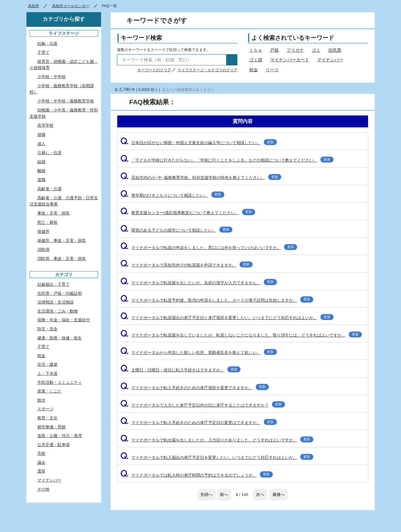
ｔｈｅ (256, 50)
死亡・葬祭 (47, 222)
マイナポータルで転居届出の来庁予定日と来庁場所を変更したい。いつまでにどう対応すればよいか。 (227, 318)
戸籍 (274, 50)
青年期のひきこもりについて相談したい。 (172, 195)
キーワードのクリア (154, 70)
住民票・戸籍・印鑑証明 (60, 293)
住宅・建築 (47, 364)
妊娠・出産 (47, 43)
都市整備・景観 (51, 427)
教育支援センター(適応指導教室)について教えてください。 (188, 213)
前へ (224, 494)
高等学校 (45, 125)
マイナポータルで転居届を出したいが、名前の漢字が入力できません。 (199, 283)
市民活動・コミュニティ (60, 382)
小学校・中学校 (51, 77)
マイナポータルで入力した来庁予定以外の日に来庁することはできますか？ (203, 405)
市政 (41, 453)
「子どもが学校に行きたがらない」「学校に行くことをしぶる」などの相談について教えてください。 (227, 160)
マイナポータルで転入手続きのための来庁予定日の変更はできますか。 (199, 423)
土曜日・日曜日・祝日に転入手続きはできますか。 (180, 370)
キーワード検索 (141, 38)
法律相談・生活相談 (56, 302)
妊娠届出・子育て (54, 284)
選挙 (41, 471)
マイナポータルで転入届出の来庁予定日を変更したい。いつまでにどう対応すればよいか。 (217, 457)
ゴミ (316, 50)
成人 (41, 144)
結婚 (41, 162)
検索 (232, 60)
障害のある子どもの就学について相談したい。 (176, 230)
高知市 (34, 6)
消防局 (43, 250)
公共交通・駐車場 (54, 445)
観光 (41, 400)
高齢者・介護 (49, 189)
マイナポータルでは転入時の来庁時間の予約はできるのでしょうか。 (197, 475)
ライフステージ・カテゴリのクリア (207, 70)
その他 (43, 489)
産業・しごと (49, 391)
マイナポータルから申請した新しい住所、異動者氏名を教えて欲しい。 (199, 353)
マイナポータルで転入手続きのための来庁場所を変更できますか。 (195, 388)
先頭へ (206, 494)
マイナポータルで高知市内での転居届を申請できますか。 (187, 265)
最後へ (279, 494)
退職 (41, 180)
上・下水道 (47, 373)
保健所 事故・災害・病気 (62, 240)
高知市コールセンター (71, 6)
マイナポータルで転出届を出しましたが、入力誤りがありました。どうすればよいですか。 (217, 440)
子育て (43, 52)
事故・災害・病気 (54, 213)
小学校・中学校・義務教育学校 (66, 101)
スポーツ (45, 409)
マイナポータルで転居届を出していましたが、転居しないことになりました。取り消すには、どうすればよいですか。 (241, 335)
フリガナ (295, 50)
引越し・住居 (49, 153)
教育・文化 (47, 418)
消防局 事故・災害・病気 (62, 259)
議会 (41, 462)
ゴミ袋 (256, 60)
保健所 (43, 231)
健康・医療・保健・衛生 (60, 338)
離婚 (41, 171)
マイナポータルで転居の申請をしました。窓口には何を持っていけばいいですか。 (209, 248)
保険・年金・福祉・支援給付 (64, 320)
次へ (260, 494)
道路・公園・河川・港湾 (60, 436)
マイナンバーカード (290, 60)
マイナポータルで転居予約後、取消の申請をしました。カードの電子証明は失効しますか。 (217, 300)
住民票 (335, 50)
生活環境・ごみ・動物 (58, 311)
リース (272, 70)
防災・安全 (47, 329)
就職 (41, 135)
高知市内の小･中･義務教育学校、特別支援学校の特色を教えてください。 (201, 178)
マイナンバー (330, 60)
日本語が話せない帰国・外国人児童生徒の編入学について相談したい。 (199, 143)
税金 (254, 70)
